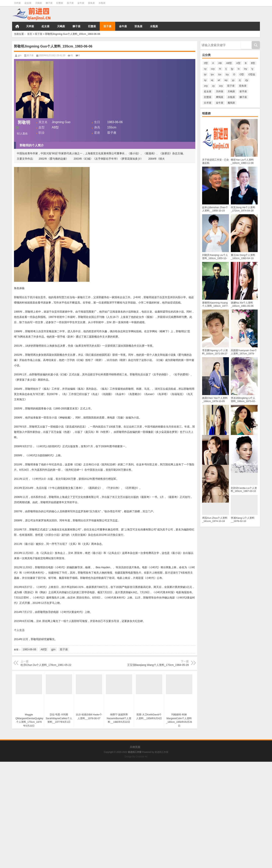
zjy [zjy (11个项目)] (247, 80)
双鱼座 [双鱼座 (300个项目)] (243, 86)
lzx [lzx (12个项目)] (220, 74)
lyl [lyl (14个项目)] (205, 74)
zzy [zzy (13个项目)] (221, 86)
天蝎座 (39, 3)
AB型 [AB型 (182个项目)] (229, 63)
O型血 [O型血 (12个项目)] (252, 74)
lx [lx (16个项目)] (239, 69)
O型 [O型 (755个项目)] (242, 74)
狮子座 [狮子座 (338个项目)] (243, 97)
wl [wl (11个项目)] (219, 80)
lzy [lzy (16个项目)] (227, 74)
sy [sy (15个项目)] (205, 80)
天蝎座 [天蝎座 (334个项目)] (231, 91)
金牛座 (81, 3)
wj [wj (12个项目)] (212, 80)
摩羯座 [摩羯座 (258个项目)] (220, 97)
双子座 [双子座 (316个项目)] (231, 86)
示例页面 (135, 747)
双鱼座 (91, 3)
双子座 (70, 3)
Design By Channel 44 (136, 757)
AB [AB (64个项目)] (220, 63)
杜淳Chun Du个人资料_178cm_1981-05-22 (46, 665)
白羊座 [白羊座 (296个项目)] (208, 103)
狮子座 (49, 3)
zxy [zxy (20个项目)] (206, 86)
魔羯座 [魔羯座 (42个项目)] (231, 103)
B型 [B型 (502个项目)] (253, 63)
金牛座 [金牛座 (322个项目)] (220, 103)
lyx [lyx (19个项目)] (212, 74)
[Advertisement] (113, 788)
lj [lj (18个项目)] (226, 69)
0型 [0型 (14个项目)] (206, 63)
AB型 (44, 649)
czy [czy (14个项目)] (213, 69)
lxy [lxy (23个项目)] (246, 69)
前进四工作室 (161, 752)
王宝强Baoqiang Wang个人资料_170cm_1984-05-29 (158, 665)
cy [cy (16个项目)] (205, 69)
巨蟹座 (60, 3)
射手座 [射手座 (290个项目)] (243, 91)
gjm (20, 55)
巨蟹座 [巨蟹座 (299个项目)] (208, 97)
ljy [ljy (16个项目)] (232, 69)
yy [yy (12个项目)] (233, 80)
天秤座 (17, 3)
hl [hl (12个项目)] (220, 69)
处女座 (28, 3)
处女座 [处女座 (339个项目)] (208, 91)
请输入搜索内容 (220, 45)
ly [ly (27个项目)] (252, 69)
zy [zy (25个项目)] (213, 86)
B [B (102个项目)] (246, 63)
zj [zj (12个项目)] (240, 80)
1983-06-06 (29, 649)
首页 (17, 26)
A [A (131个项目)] (213, 63)
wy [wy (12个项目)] (226, 80)
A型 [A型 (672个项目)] (238, 63)
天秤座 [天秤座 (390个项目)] (220, 91)
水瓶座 (102, 3)
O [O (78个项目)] (234, 74)
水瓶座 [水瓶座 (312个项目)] (231, 97)
